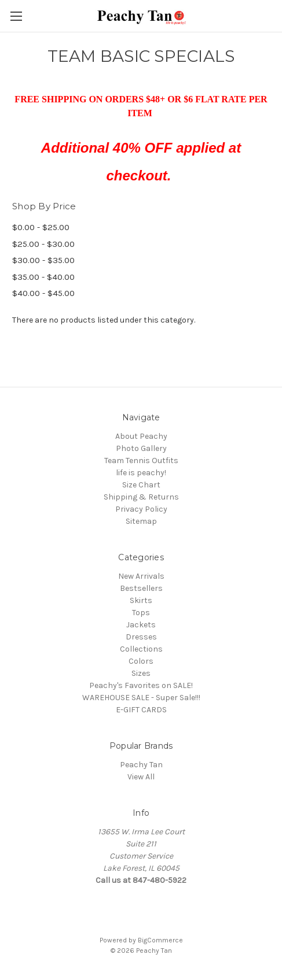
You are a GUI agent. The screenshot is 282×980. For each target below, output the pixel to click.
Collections (141, 649)
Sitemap (141, 521)
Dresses (141, 637)
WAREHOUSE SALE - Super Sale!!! (141, 698)
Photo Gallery (141, 448)
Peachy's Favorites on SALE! (141, 685)
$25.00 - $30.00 (43, 244)
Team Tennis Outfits (141, 461)
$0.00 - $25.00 (41, 227)
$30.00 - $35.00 (43, 260)
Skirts (141, 600)
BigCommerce (160, 940)
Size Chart (141, 485)
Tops (141, 613)
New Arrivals (141, 576)
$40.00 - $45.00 (43, 293)
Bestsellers (141, 588)
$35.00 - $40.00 (43, 277)
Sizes (141, 673)
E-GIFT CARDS (141, 710)
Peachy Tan (141, 765)
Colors (141, 661)
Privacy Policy (141, 509)
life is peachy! (141, 473)
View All (141, 777)
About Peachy (141, 436)
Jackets (141, 625)
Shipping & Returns (141, 497)
